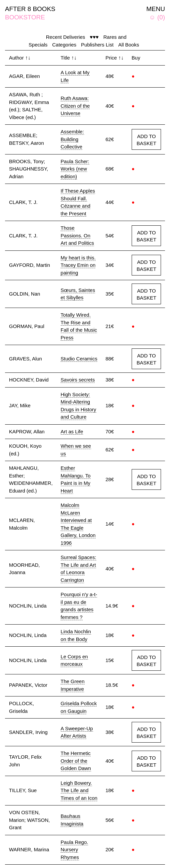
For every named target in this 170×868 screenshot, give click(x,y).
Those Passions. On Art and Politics (77, 235)
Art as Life (72, 431)
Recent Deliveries (66, 37)
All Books (129, 45)
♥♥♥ (94, 37)
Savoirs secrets (78, 380)
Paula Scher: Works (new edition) (75, 169)
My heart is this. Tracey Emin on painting (78, 265)
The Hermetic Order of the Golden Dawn (76, 761)
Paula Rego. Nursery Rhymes (74, 850)
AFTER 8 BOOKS (30, 9)
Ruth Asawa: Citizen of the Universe (75, 106)
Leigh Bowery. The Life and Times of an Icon (79, 790)
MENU (156, 9)
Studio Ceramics (79, 359)
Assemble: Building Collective (72, 139)
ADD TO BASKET (146, 140)
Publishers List (97, 45)
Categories (64, 45)
